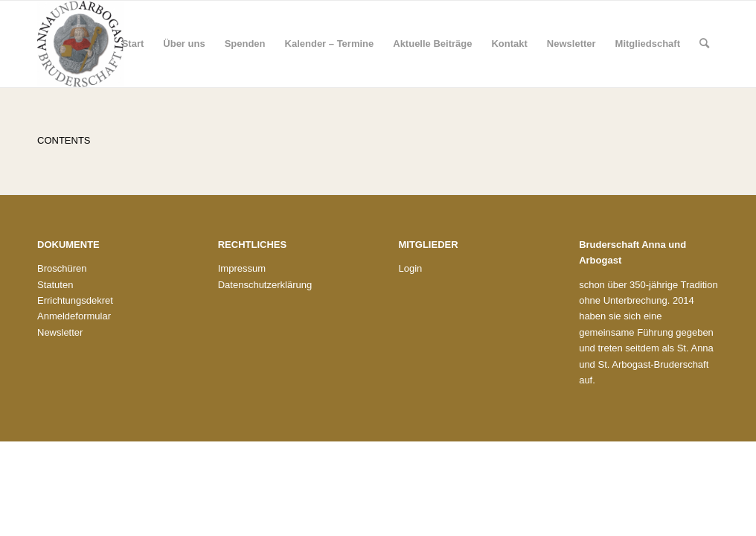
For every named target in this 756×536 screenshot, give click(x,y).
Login (410, 268)
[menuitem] (133, 44)
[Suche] (704, 44)
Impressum (242, 268)
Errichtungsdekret (75, 300)
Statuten (55, 285)
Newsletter (60, 332)
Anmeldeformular (74, 316)
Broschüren (62, 268)
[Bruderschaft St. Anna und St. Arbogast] (80, 44)
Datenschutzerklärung (265, 285)
